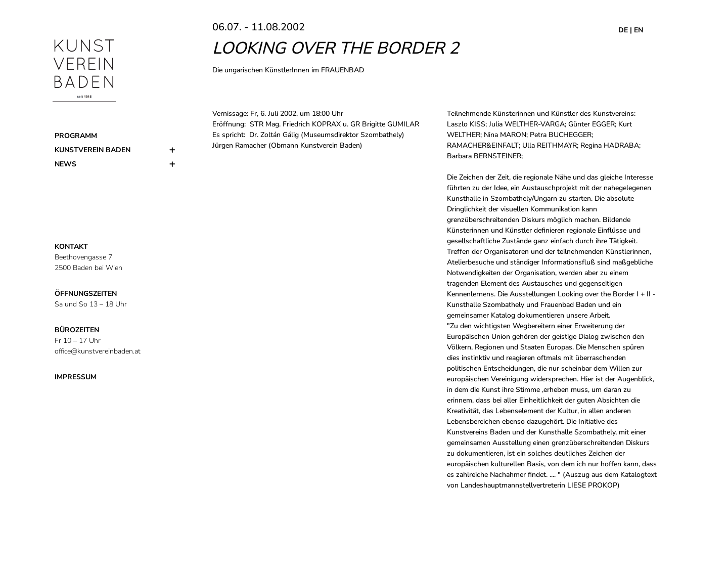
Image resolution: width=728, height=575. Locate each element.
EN (639, 30)
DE (623, 30)
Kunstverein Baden (93, 150)
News (65, 164)
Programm (76, 136)
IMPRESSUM (76, 377)
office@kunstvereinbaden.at (98, 351)
